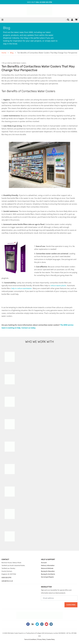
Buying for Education (48, 571)
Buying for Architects (48, 574)
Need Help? (39, 2)
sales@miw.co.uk (7, 581)
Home (4, 53)
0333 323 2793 (6, 578)
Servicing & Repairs (47, 577)
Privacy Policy (42, 639)
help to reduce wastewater (22, 288)
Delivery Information (48, 565)
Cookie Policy (51, 639)
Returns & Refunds (47, 568)
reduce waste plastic (58, 286)
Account (44, 563)
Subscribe (71, 605)
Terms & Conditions (30, 639)
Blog (12, 53)
